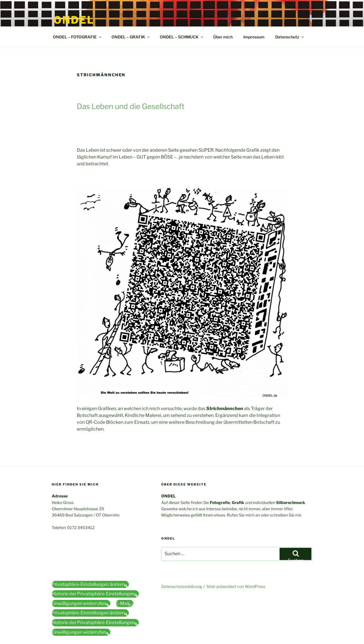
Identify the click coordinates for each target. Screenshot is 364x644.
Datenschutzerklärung (182, 586)
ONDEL (74, 20)
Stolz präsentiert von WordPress (236, 586)
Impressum (254, 37)
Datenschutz (290, 37)
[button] (90, 585)
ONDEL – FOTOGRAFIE (77, 37)
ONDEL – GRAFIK (131, 37)
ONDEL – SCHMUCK (182, 37)
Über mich (223, 37)
